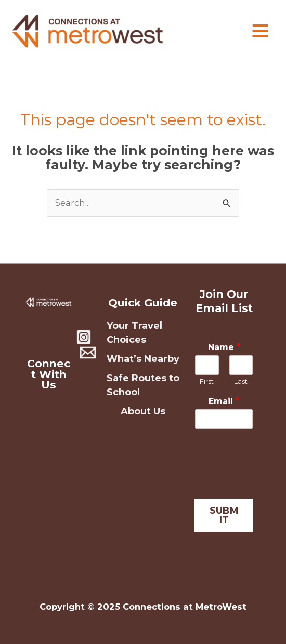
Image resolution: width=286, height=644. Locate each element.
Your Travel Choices (134, 333)
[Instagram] (84, 337)
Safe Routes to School (143, 385)
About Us (143, 411)
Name (224, 347)
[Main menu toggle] (260, 31)
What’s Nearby (143, 359)
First (207, 381)
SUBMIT (224, 515)
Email (224, 401)
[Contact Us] (88, 353)
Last (241, 381)
